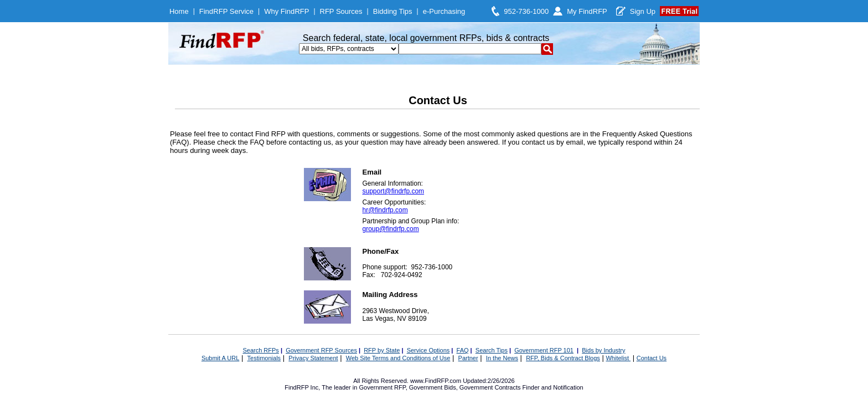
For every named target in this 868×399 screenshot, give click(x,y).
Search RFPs (260, 350)
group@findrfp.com (391, 229)
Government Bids (433, 387)
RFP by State (382, 350)
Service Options (428, 350)
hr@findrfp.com (385, 210)
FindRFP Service (226, 11)
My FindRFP (587, 11)
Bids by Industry (603, 350)
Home (179, 11)
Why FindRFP (286, 11)
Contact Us (652, 358)
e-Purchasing (444, 11)
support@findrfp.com (394, 191)
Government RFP (382, 387)
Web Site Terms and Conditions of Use (398, 358)
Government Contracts (490, 387)
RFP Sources (341, 11)
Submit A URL (220, 358)
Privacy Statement (313, 358)
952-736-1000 (526, 11)
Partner (468, 358)
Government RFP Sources (321, 350)
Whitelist (618, 358)
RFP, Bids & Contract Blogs (563, 358)
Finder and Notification (553, 387)
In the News (502, 358)
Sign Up (643, 11)
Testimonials (264, 358)
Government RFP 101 (544, 350)
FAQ (463, 350)
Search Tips (492, 350)
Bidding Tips (393, 11)
